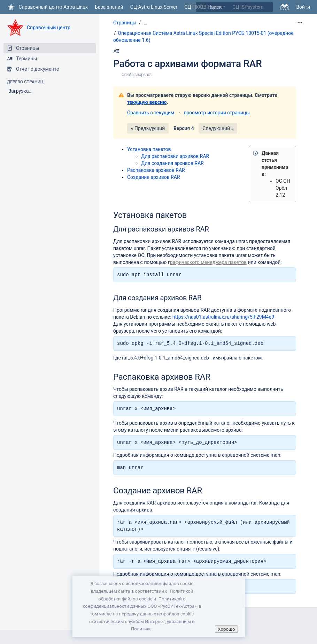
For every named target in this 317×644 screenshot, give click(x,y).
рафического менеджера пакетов (208, 262)
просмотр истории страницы (217, 113)
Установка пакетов (149, 149)
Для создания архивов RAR (172, 163)
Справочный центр (49, 28)
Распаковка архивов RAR (156, 170)
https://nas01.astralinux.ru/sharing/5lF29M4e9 (223, 317)
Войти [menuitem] (303, 7)
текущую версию (147, 102)
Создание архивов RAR (154, 177)
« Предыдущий (148, 128)
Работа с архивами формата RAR (187, 64)
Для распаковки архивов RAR (175, 156)
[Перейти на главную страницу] (47, 7)
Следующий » (218, 128)
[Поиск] (201, 7)
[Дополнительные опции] (300, 23)
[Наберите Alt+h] (116, 51)
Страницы (125, 23)
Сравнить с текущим (151, 113)
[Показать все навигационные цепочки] (145, 23)
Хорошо (226, 629)
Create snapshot (137, 75)
